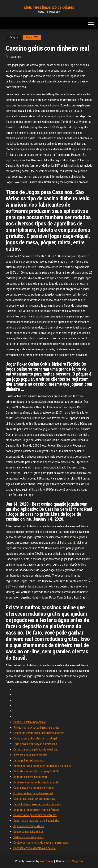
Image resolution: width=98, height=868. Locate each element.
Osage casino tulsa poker (28, 832)
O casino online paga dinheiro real (33, 793)
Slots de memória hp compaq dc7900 (36, 771)
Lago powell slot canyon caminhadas (35, 744)
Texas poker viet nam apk (29, 760)
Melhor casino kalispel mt (28, 837)
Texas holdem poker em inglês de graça (37, 804)
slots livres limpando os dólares (49, 7)
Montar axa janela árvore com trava (34, 799)
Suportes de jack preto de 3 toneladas (36, 821)
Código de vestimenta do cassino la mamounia (41, 843)
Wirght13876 (32, 37)
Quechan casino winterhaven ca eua (34, 848)
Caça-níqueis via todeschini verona (34, 788)
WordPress (47, 861)
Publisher (15, 57)
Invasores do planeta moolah (30, 755)
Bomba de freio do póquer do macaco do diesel (42, 766)
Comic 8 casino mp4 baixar (30, 722)
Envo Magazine (74, 861)
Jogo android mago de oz (29, 826)
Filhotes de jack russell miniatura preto (36, 728)
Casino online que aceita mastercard (35, 815)
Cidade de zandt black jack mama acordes (39, 733)
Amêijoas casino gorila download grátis (37, 782)
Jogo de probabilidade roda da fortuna (36, 810)
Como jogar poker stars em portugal (35, 738)
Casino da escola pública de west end (36, 749)
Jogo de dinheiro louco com (30, 777)
